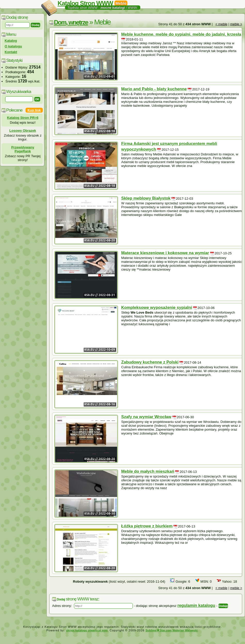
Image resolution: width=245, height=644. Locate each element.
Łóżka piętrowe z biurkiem (147, 526)
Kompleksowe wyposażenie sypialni (157, 308)
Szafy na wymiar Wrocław (146, 417)
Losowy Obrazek (23, 131)
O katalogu (13, 46)
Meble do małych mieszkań (148, 471)
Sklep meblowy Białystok (146, 198)
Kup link (34, 110)
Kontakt (11, 52)
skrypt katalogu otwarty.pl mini (87, 630)
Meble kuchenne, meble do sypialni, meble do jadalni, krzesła (181, 34)
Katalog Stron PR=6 (23, 118)
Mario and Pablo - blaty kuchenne (154, 89)
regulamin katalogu (196, 605)
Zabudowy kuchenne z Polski (150, 362)
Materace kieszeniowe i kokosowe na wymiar (165, 253)
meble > (236, 24)
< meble (221, 24)
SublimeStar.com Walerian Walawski (172, 630)
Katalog (11, 41)
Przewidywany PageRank (23, 149)
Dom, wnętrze (71, 22)
